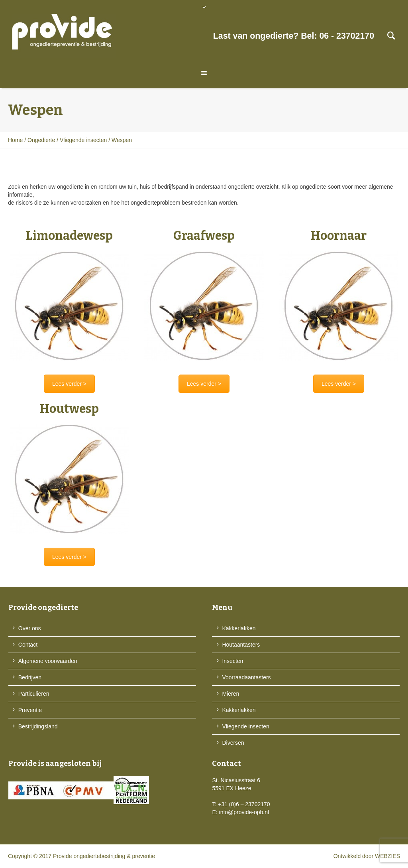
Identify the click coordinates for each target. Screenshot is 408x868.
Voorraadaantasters (246, 677)
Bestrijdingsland (38, 726)
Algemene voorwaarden (48, 661)
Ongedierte (41, 140)
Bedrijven (30, 677)
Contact (28, 645)
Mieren (230, 694)
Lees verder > (69, 384)
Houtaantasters (241, 645)
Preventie (30, 710)
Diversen (233, 743)
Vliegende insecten (83, 140)
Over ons (30, 628)
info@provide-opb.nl (244, 812)
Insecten (232, 661)
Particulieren (34, 694)
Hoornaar (339, 236)
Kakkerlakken (239, 628)
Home (15, 140)
